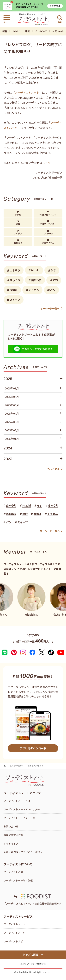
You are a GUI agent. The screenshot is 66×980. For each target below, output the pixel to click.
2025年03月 (33, 422)
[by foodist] (33, 895)
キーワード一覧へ (51, 308)
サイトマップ (11, 843)
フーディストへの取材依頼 (18, 880)
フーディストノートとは (17, 801)
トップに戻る (33, 955)
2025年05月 (33, 405)
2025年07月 (33, 388)
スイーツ (15, 300)
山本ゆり (15, 270)
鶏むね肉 (36, 280)
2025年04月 (33, 413)
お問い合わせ (11, 826)
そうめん (34, 290)
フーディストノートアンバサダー (22, 809)
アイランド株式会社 (36, 964)
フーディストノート (27, 92)
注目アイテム (48, 242)
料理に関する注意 (13, 835)
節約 (55, 280)
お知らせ (18, 242)
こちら (46, 163)
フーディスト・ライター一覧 (19, 818)
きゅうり (15, 280)
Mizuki (35, 270)
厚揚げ (14, 290)
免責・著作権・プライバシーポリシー (24, 852)
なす (53, 270)
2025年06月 (33, 397)
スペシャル (48, 232)
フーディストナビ (13, 941)
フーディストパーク (14, 933)
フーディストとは (13, 872)
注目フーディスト (48, 223)
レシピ (16, 31)
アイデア (18, 232)
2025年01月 (33, 439)
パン (53, 290)
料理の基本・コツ (48, 213)
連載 (27, 31)
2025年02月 (33, 430)
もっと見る (55, 469)
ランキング (41, 31)
